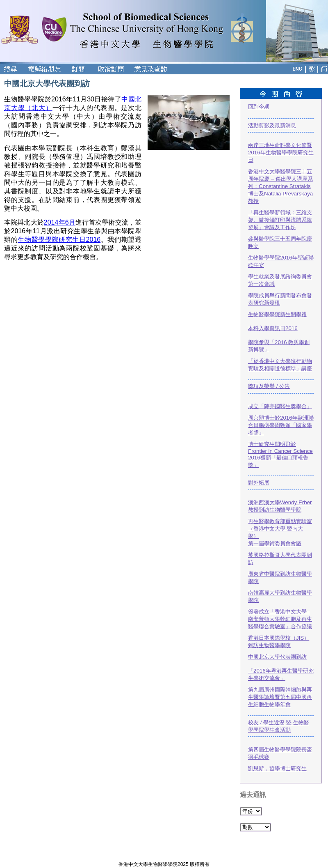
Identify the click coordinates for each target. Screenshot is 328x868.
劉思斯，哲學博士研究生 (277, 768)
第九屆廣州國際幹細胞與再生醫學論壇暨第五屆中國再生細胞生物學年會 (280, 697)
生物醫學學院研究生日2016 (59, 240)
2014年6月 (60, 222)
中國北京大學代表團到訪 (277, 657)
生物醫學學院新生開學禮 (277, 314)
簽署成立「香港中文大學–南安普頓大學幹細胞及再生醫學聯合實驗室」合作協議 (280, 619)
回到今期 (259, 107)
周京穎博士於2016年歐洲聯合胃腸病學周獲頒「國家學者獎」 (281, 425)
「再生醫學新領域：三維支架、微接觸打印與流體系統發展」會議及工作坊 (280, 220)
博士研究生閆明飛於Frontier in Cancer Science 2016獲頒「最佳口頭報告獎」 (280, 455)
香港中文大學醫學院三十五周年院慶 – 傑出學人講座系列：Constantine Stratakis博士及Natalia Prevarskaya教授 (280, 186)
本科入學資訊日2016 (273, 328)
